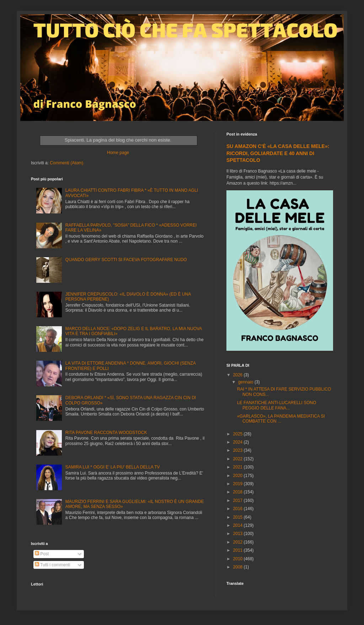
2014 (239, 525)
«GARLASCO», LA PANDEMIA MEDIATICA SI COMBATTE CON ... (281, 419)
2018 (239, 492)
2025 (239, 434)
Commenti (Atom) (66, 163)
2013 (239, 534)
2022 (239, 459)
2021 (239, 467)
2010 (239, 559)
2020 (239, 476)
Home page (118, 153)
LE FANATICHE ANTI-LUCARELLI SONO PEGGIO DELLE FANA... (277, 405)
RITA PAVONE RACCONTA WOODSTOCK (106, 433)
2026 (239, 375)
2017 (239, 500)
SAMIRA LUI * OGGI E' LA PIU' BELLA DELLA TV (113, 467)
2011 (239, 550)
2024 (239, 442)
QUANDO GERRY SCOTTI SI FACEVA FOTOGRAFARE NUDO (126, 260)
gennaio (246, 382)
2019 (239, 484)
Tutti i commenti (52, 565)
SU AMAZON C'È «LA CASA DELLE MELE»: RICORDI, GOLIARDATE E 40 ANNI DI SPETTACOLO (278, 153)
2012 (239, 542)
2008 (239, 567)
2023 (239, 450)
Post (42, 554)
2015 (239, 517)
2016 (239, 509)
